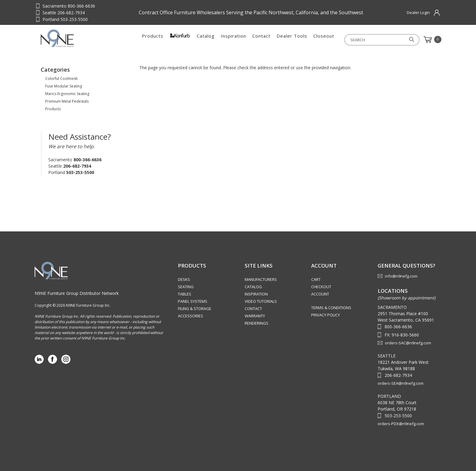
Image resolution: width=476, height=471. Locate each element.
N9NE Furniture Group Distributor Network (77, 293)
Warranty (255, 316)
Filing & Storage (195, 309)
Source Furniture (71, 38)
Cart (316, 279)
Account (320, 294)
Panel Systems (193, 301)
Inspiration (233, 39)
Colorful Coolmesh (61, 78)
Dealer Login (418, 12)
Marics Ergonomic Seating (67, 94)
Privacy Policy (326, 315)
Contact (261, 39)
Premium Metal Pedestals (67, 101)
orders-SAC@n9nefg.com (408, 343)
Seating (186, 287)
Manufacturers (261, 279)
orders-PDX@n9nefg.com (401, 424)
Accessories (190, 316)
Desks (184, 279)
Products (153, 39)
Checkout (321, 287)
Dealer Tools (292, 39)
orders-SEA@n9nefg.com (401, 383)
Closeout (324, 39)
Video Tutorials (261, 301)
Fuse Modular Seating (64, 86)
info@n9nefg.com (401, 276)
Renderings (257, 323)
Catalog (206, 39)
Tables (185, 294)
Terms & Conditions (331, 308)
